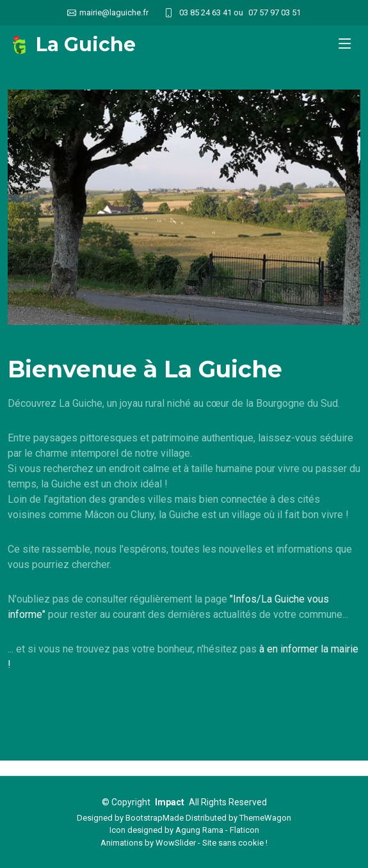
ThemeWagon (265, 818)
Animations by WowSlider (148, 843)
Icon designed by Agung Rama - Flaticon (184, 830)
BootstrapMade (155, 818)
